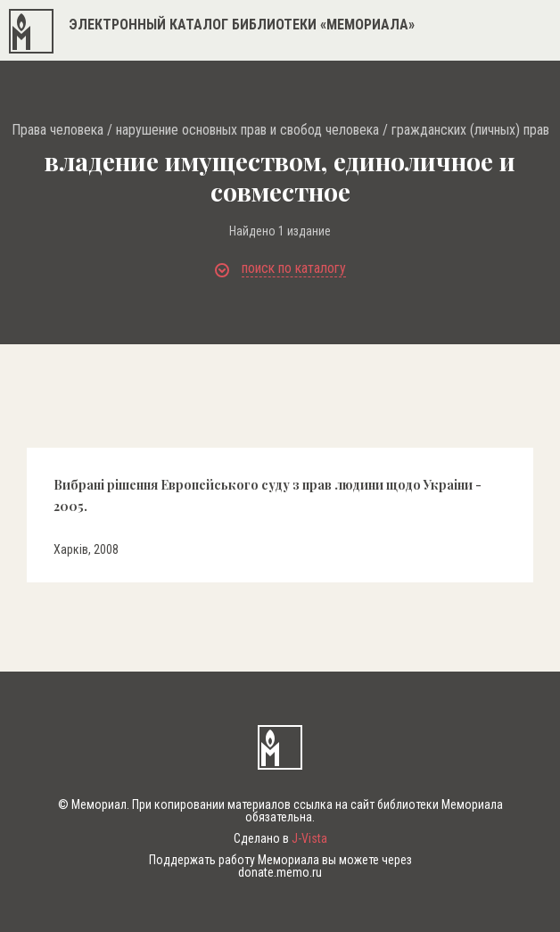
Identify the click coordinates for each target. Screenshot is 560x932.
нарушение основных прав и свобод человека (247, 130)
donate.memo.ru (280, 872)
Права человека (58, 130)
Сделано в (280, 838)
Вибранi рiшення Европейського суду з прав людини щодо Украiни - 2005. (268, 495)
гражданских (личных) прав (470, 130)
